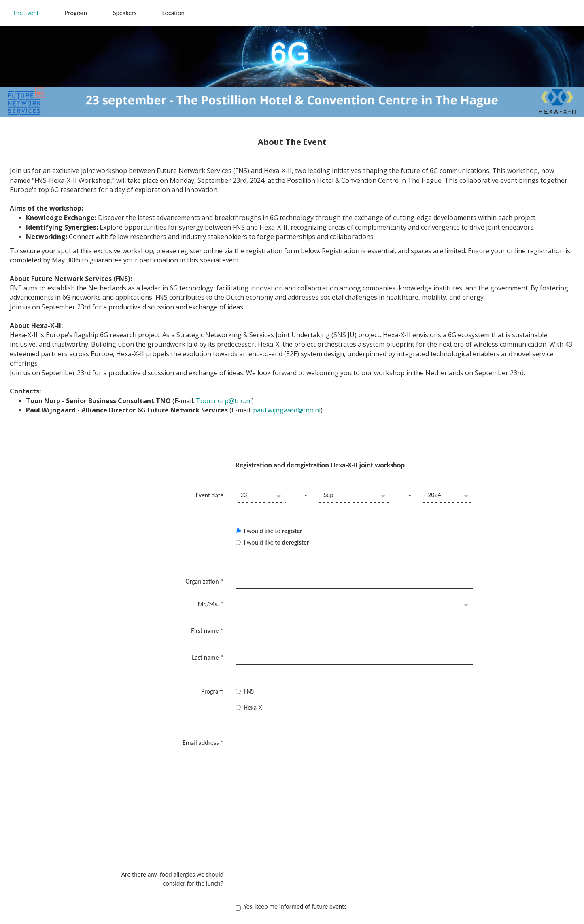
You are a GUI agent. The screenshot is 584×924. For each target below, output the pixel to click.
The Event (26, 13)
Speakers (125, 13)
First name (207, 618)
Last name (208, 639)
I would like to (269, 531)
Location (173, 13)
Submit (254, 863)
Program (76, 13)
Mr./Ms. (211, 597)
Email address (203, 712)
